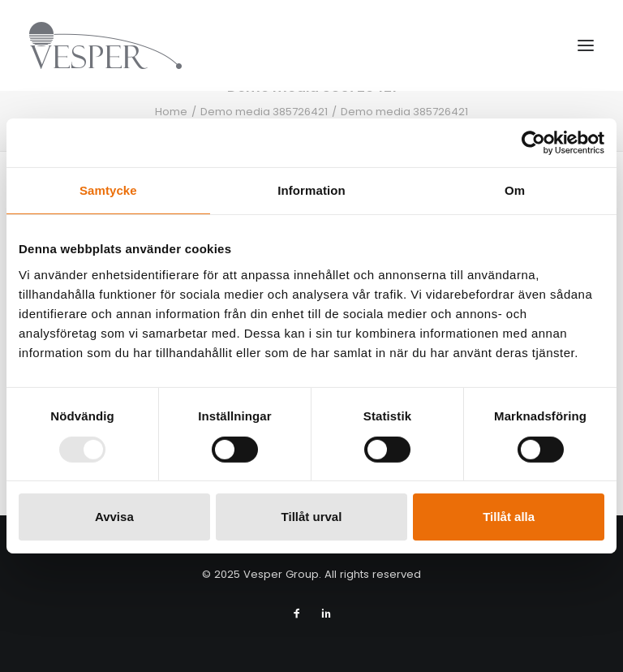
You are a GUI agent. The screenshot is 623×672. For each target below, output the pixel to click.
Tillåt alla (509, 517)
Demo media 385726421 (264, 112)
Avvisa (114, 517)
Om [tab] (515, 190)
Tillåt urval (312, 517)
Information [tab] (311, 190)
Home (171, 112)
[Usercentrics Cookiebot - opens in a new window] (533, 143)
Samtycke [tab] (108, 190)
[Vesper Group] (105, 45)
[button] (586, 45)
